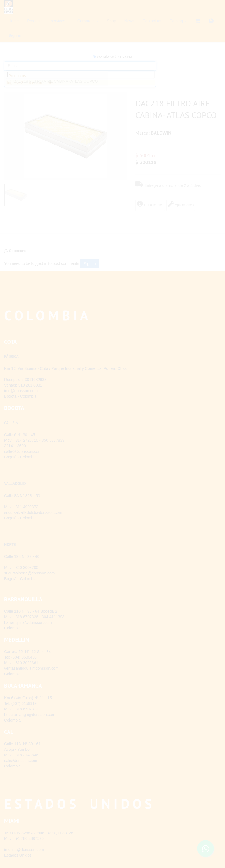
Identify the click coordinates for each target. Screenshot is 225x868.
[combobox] (80, 75)
